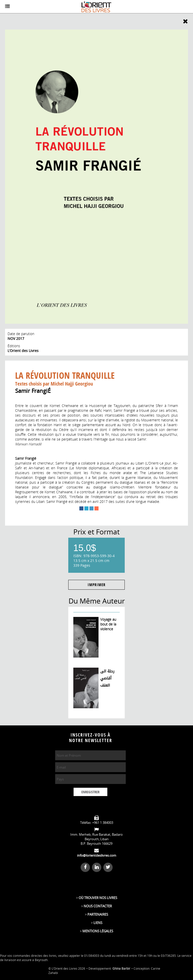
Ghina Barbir (121, 969)
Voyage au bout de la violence (108, 624)
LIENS (98, 923)
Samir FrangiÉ (33, 391)
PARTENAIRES (98, 914)
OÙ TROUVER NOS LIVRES (98, 898)
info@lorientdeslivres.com (97, 855)
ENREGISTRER (90, 792)
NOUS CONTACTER (98, 906)
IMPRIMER (97, 585)
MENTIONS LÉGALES (98, 931)
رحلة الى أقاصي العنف (107, 678)
